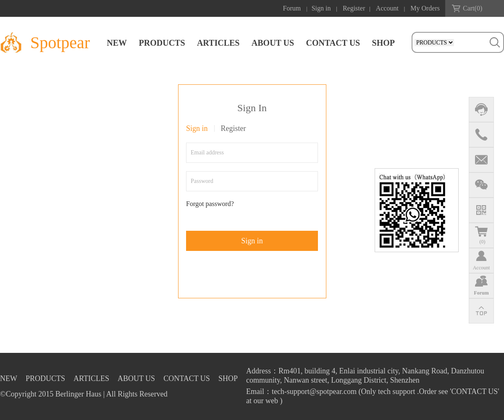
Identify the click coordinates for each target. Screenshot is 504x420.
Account (387, 8)
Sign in (321, 8)
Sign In (252, 108)
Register (354, 8)
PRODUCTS (162, 43)
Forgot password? (210, 204)
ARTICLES (218, 43)
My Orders (425, 8)
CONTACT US (333, 43)
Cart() (472, 8)
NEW (117, 43)
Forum (292, 8)
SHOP (383, 43)
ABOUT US (273, 43)
